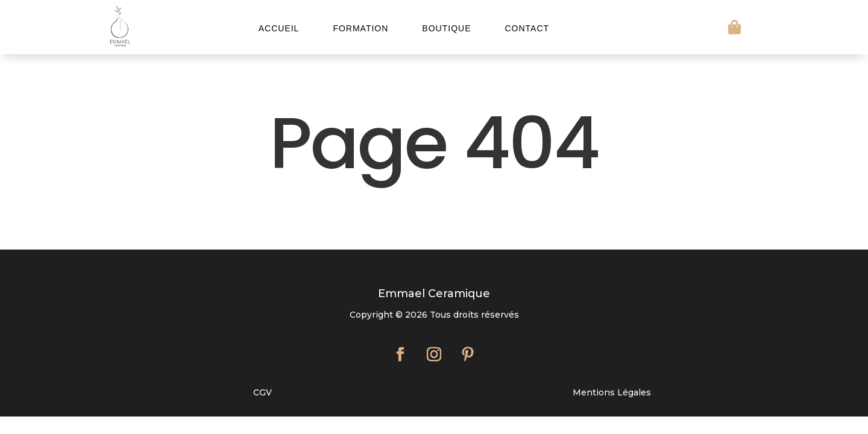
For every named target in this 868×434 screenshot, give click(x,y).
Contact (527, 29)
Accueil (279, 29)
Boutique (446, 29)
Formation (360, 29)
